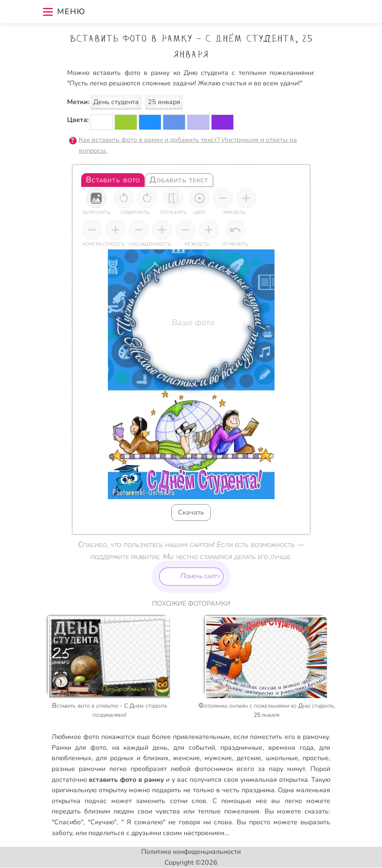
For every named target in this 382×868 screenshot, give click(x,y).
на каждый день (140, 748)
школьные (282, 758)
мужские (218, 758)
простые (316, 758)
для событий (194, 748)
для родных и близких (132, 758)
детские (249, 758)
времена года (291, 748)
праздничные (241, 748)
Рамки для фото (79, 748)
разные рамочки (79, 769)
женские (186, 758)
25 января (164, 102)
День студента (116, 102)
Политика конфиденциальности (191, 852)
